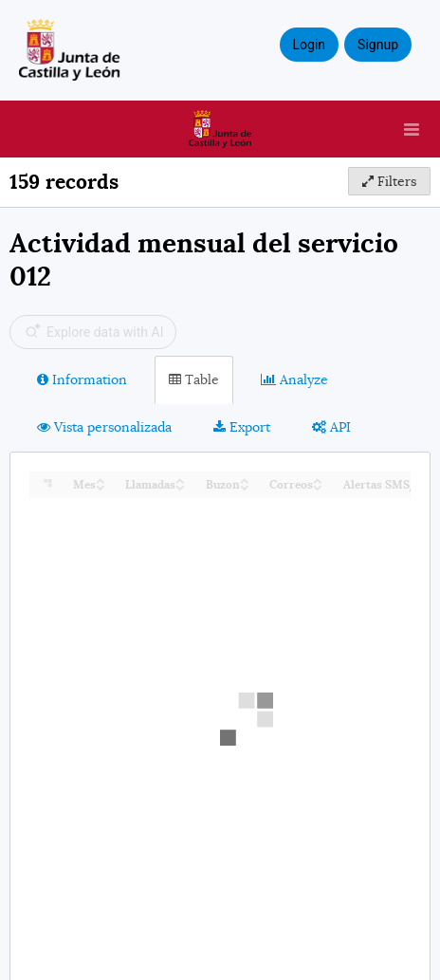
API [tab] (331, 427)
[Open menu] (412, 129)
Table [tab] (194, 379)
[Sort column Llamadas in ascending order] (180, 480)
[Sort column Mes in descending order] (101, 486)
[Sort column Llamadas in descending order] (180, 486)
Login (310, 45)
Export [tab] (242, 427)
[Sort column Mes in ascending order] (101, 480)
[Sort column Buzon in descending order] (245, 486)
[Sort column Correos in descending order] (318, 486)
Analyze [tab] (294, 379)
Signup (378, 45)
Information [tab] (82, 379)
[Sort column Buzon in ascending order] (245, 480)
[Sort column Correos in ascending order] (318, 480)
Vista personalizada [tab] (104, 427)
